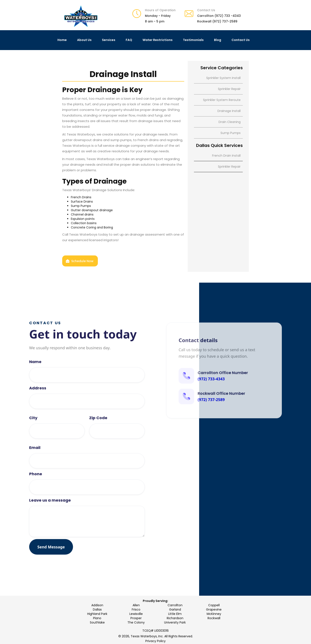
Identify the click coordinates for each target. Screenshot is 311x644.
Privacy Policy (155, 641)
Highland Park (97, 614)
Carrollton (175, 605)
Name (35, 375)
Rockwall (214, 618)
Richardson (175, 618)
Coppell (214, 605)
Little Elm (175, 614)
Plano (97, 618)
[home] (81, 16)
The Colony (136, 622)
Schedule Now (82, 261)
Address (38, 401)
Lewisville (136, 614)
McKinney (214, 614)
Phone (36, 487)
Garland (175, 609)
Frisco (136, 609)
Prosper (136, 618)
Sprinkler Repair (229, 167)
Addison (97, 605)
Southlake (97, 622)
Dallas (97, 609)
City (33, 431)
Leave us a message (50, 513)
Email (35, 461)
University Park (175, 622)
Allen (136, 605)
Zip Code (98, 431)
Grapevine (214, 609)
